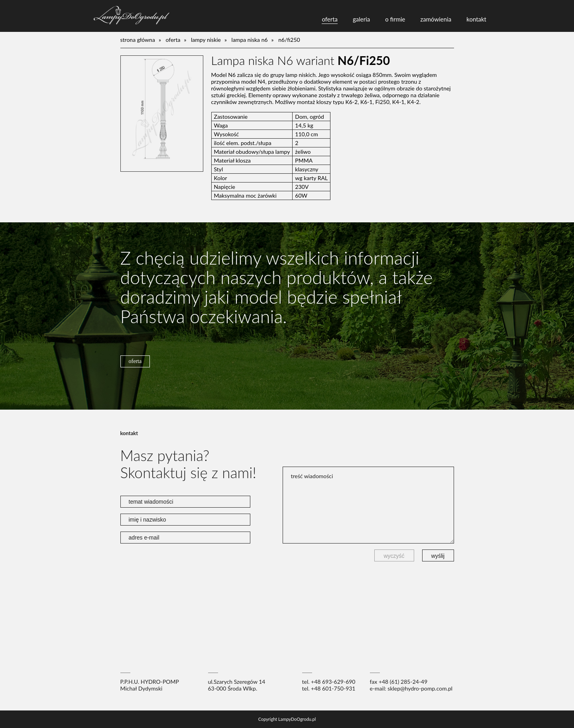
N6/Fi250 (289, 40)
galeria (361, 19)
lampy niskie (206, 40)
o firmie (395, 19)
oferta (330, 19)
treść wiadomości (368, 505)
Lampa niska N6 (250, 40)
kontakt (476, 19)
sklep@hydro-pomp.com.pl (420, 688)
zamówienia (436, 19)
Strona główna (138, 40)
